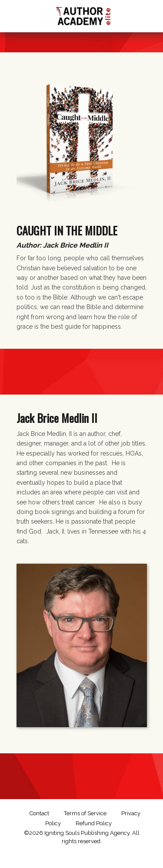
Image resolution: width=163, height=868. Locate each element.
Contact (39, 813)
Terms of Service (85, 813)
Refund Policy (94, 823)
